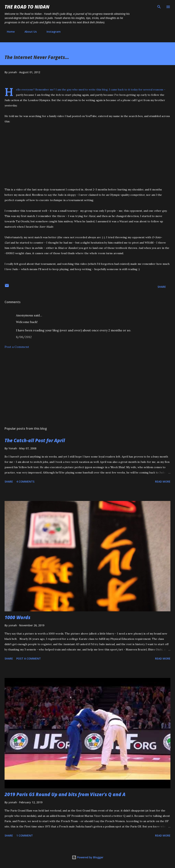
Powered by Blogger (88, 857)
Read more (163, 482)
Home (8, 32)
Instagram (51, 32)
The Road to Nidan (27, 7)
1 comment (25, 835)
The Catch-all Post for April (35, 440)
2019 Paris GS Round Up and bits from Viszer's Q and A (65, 794)
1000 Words (17, 617)
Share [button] (162, 287)
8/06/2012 (24, 337)
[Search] (159, 7)
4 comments (25, 482)
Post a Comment (17, 347)
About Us (28, 32)
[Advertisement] (87, 388)
